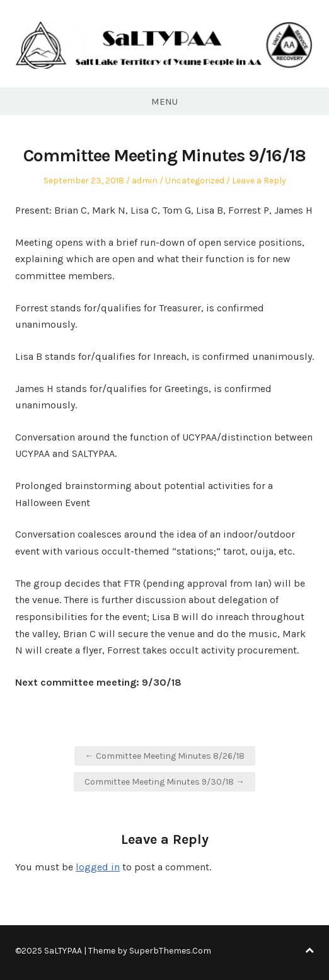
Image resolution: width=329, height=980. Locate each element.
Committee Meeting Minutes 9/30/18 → (164, 782)
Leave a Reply (259, 181)
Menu (164, 101)
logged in (98, 867)
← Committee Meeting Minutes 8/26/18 (165, 756)
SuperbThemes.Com (170, 951)
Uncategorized (195, 181)
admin (145, 181)
